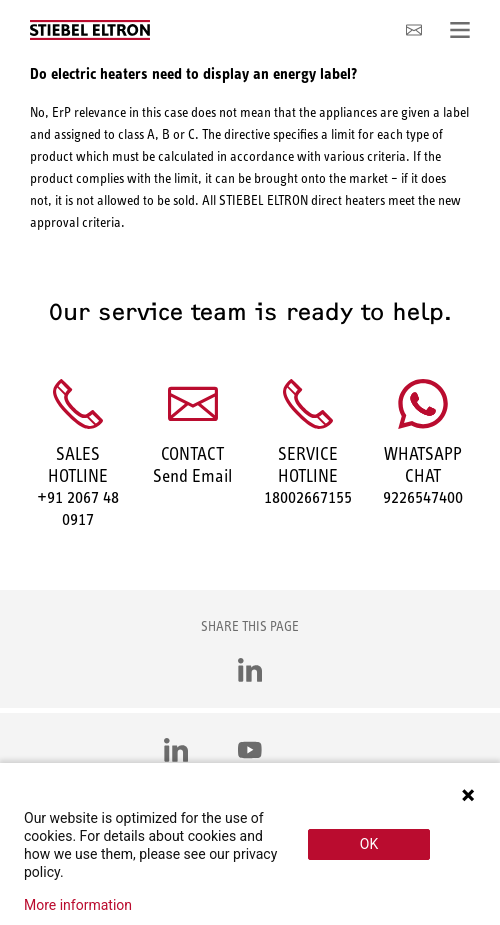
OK (369, 844)
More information (78, 905)
